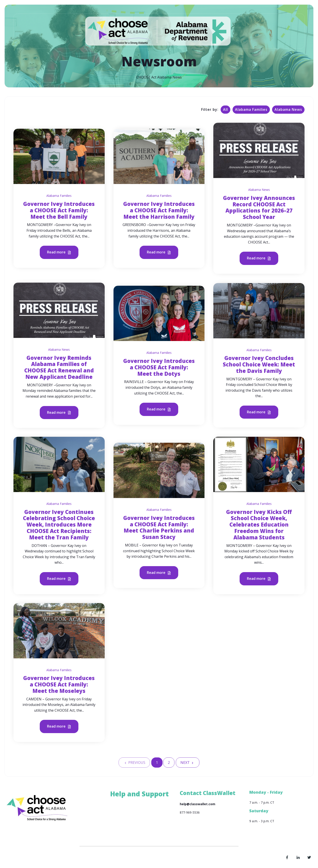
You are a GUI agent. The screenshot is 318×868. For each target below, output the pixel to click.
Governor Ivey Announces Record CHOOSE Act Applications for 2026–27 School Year (259, 207)
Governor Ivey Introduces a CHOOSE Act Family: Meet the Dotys (159, 367)
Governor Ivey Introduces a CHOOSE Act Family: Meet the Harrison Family (159, 210)
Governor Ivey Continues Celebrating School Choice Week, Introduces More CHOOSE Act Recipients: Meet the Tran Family (59, 525)
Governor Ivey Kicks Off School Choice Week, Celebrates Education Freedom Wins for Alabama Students (259, 525)
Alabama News (288, 109)
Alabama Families (251, 109)
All (225, 109)
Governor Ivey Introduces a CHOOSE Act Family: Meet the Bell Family (59, 210)
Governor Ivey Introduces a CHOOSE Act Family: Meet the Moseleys (59, 684)
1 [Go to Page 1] (157, 763)
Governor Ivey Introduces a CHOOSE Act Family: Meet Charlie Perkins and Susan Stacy (159, 527)
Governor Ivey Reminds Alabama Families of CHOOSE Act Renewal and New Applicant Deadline (59, 367)
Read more (59, 252)
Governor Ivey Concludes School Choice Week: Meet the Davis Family (259, 364)
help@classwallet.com (198, 804)
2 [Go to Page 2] (169, 763)
